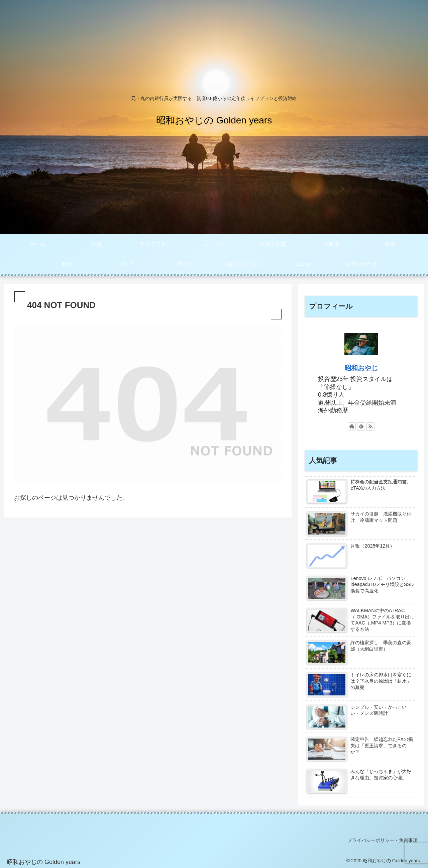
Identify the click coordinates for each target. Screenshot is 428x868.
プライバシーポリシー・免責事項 (383, 840)
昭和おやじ (361, 368)
